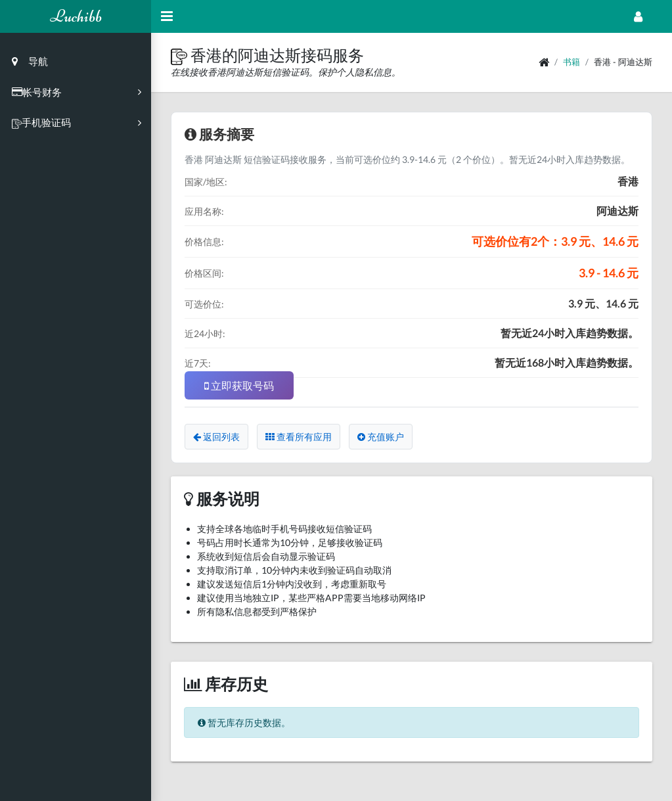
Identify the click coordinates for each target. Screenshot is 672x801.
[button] (181, 55)
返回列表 (216, 437)
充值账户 (381, 437)
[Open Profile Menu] (638, 16)
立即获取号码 (239, 385)
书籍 (571, 62)
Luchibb (76, 16)
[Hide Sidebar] (167, 16)
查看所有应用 (299, 437)
